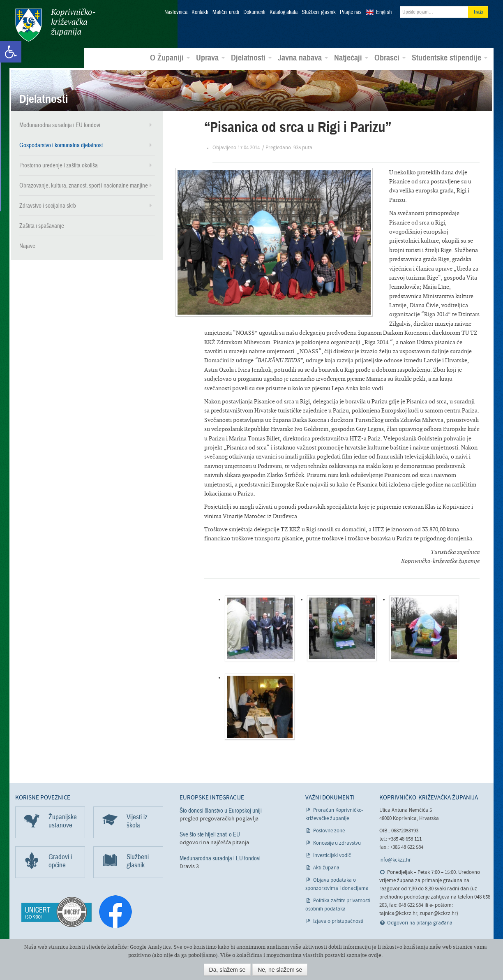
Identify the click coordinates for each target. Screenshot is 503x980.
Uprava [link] (210, 58)
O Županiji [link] (170, 58)
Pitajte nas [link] (351, 12)
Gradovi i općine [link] (60, 861)
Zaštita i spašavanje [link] (42, 226)
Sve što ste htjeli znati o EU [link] (210, 834)
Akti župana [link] (326, 868)
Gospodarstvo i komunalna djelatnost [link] (61, 145)
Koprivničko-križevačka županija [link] (55, 25)
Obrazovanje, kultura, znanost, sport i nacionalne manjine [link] (84, 185)
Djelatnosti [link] (251, 58)
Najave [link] (27, 246)
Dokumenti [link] (254, 12)
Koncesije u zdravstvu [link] (337, 843)
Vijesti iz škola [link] (137, 821)
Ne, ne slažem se (280, 970)
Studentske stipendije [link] (450, 58)
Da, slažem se (227, 970)
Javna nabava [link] (303, 58)
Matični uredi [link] (226, 12)
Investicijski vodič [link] (332, 855)
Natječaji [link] (351, 58)
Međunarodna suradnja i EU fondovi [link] (60, 125)
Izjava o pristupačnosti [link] (338, 921)
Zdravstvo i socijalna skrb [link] (48, 206)
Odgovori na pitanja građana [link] (420, 923)
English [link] (384, 12)
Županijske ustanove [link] (63, 821)
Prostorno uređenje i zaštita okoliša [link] (59, 165)
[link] (11, 52)
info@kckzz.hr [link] (395, 860)
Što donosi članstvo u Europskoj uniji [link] (221, 810)
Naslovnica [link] (176, 12)
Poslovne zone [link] (329, 831)
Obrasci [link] (390, 58)
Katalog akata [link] (284, 12)
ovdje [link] (375, 955)
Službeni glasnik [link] (319, 12)
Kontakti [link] (200, 12)
